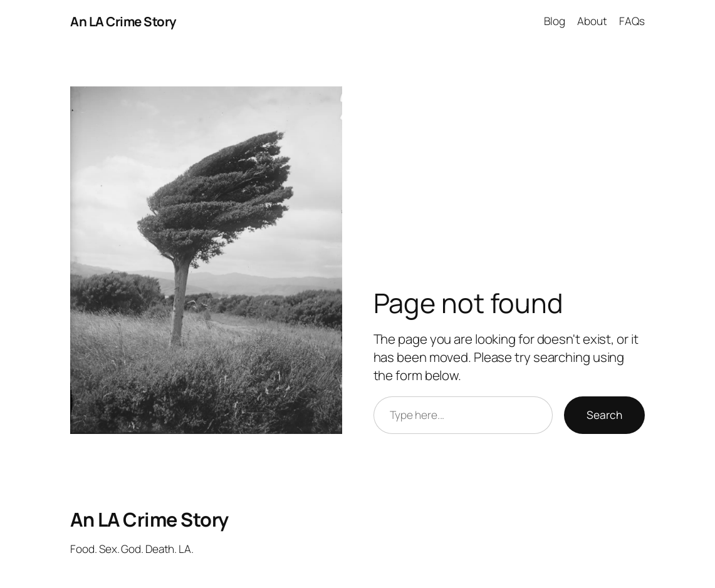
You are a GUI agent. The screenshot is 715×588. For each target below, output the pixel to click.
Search (604, 415)
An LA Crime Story (123, 21)
